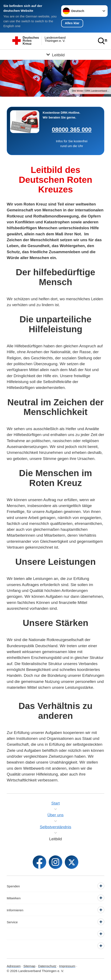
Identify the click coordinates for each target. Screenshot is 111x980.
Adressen (14, 966)
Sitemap (29, 966)
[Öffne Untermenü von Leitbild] (55, 55)
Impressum (67, 966)
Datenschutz (47, 966)
